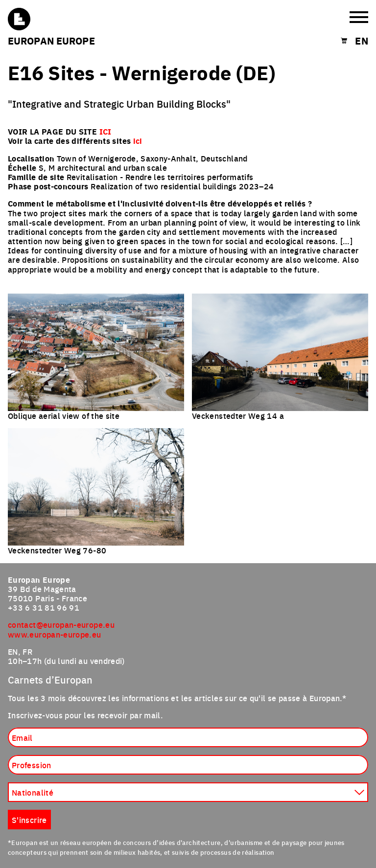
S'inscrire (29, 820)
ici (138, 141)
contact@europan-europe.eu (61, 624)
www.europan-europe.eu (55, 634)
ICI (106, 131)
